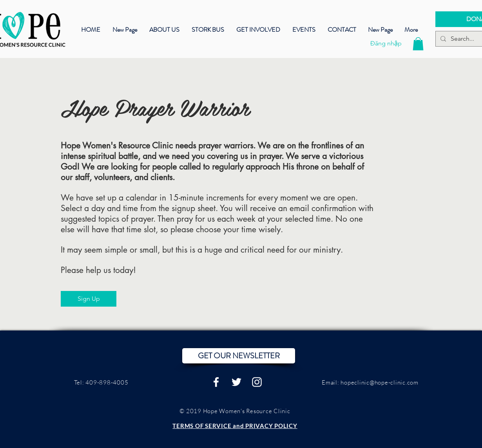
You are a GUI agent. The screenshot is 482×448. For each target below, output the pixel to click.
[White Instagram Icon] (257, 382)
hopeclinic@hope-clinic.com (380, 382)
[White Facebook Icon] (216, 382)
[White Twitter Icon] (236, 382)
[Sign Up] (89, 299)
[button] (304, 29)
